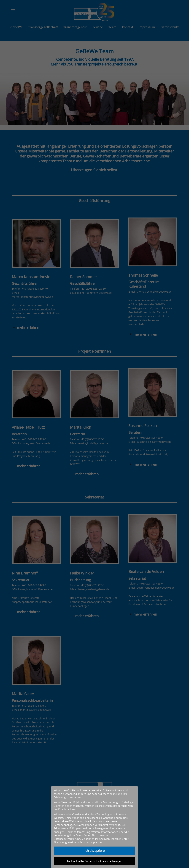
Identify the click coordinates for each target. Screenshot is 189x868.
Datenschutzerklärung (67, 839)
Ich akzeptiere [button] (95, 851)
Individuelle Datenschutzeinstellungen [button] (95, 861)
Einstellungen (62, 842)
